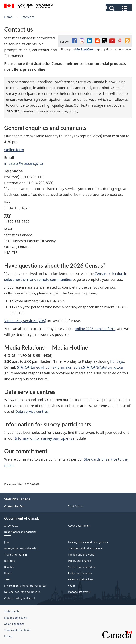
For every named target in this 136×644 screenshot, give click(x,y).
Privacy (8, 636)
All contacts (11, 526)
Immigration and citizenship (21, 548)
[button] (119, 8)
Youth (71, 586)
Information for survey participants (43, 438)
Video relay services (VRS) (25, 321)
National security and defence (22, 592)
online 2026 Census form (95, 329)
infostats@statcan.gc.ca (24, 163)
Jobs (7, 542)
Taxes (8, 579)
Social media (12, 611)
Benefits (9, 567)
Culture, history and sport (20, 598)
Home (8, 17)
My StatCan (84, 49)
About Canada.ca (14, 624)
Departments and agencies (20, 532)
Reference (28, 17)
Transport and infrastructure (85, 548)
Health (8, 573)
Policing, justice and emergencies (88, 542)
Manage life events (79, 592)
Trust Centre (75, 506)
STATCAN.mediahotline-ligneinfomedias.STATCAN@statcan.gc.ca (70, 367)
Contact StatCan (14, 506)
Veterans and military (81, 579)
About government (79, 526)
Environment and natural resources (25, 586)
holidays (117, 361)
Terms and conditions (17, 630)
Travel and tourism (15, 555)
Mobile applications (16, 618)
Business (10, 561)
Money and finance (79, 561)
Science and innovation (82, 567)
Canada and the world (81, 555)
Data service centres (32, 411)
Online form (14, 150)
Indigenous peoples (80, 573)
